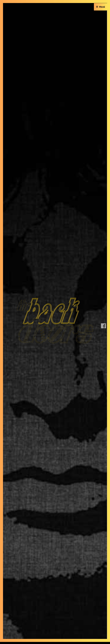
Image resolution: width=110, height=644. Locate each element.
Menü (100, 7)
